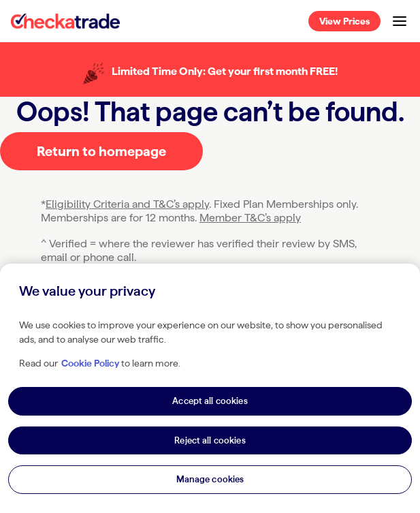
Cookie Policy (90, 363)
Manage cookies (210, 479)
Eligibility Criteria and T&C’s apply (127, 204)
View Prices (344, 21)
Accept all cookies (210, 401)
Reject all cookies (210, 440)
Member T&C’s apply (250, 218)
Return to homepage (101, 151)
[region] (210, 388)
